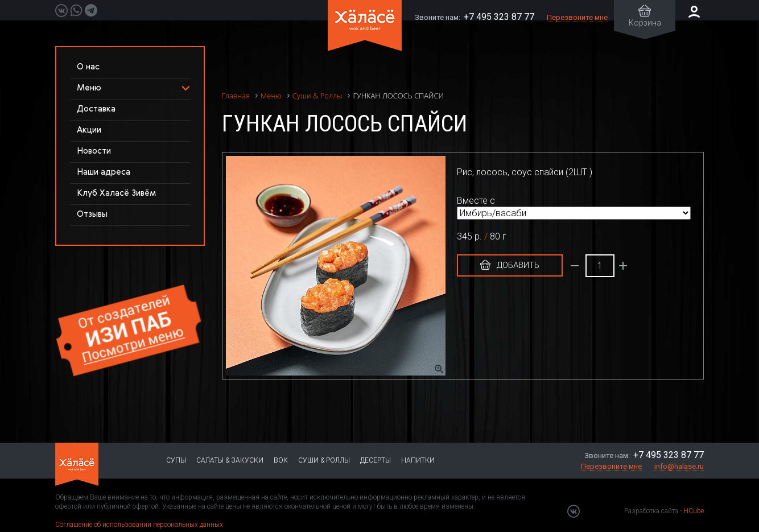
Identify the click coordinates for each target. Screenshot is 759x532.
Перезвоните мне (577, 17)
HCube (694, 511)
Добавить (510, 265)
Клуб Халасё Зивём (116, 193)
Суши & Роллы (324, 460)
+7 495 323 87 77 (499, 17)
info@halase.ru (679, 466)
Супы (176, 460)
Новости (94, 151)
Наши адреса (104, 172)
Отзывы (92, 214)
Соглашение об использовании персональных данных (139, 525)
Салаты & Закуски (230, 460)
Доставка (96, 109)
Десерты (376, 460)
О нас (88, 67)
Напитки (418, 460)
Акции (89, 130)
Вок (281, 460)
